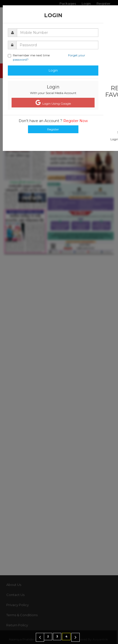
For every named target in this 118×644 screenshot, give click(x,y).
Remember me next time (47, 57)
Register (53, 129)
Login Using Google (53, 103)
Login (53, 70)
